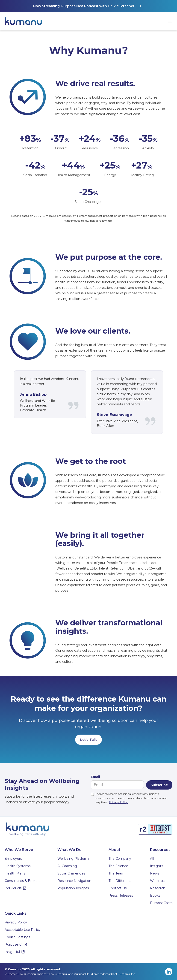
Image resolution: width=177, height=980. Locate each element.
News (155, 873)
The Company (120, 859)
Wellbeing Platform (73, 859)
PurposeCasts (161, 903)
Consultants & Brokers (22, 881)
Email (95, 777)
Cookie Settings (17, 937)
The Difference (121, 881)
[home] (25, 21)
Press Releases (121, 896)
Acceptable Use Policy (23, 930)
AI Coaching (67, 866)
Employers (13, 859)
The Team (117, 873)
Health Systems (18, 866)
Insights (156, 866)
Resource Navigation (74, 881)
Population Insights (73, 888)
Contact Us (118, 888)
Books (155, 896)
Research (158, 888)
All (152, 859)
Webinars (158, 881)
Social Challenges (71, 873)
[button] (170, 21)
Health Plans (15, 873)
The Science (118, 866)
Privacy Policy (118, 802)
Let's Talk (88, 740)
